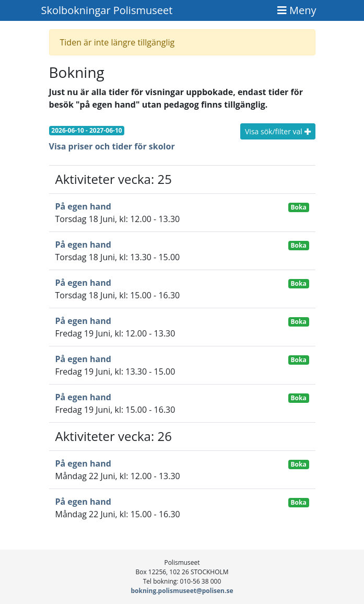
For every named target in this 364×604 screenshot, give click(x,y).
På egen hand (83, 206)
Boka (299, 207)
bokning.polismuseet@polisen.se (182, 591)
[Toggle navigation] (297, 10)
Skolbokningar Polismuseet (107, 10)
